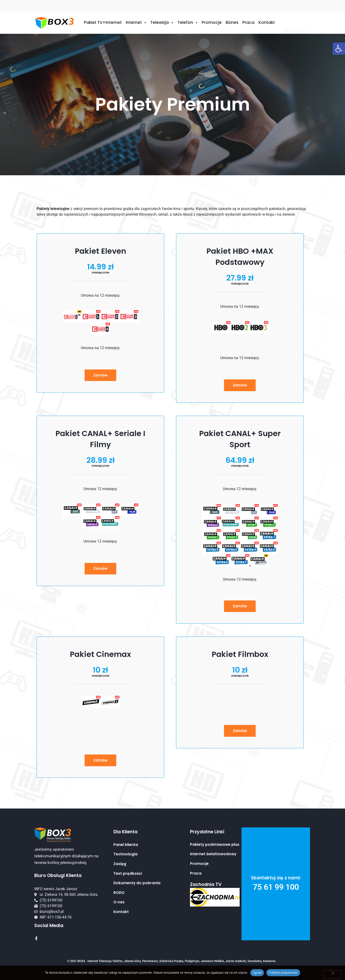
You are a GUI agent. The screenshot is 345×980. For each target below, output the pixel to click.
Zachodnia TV (206, 893)
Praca (248, 23)
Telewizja (162, 24)
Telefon (188, 24)
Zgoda (257, 973)
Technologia (125, 933)
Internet (136, 24)
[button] (339, 49)
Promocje (212, 23)
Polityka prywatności (283, 973)
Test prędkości (128, 953)
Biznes (232, 23)
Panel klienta (126, 924)
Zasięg (120, 943)
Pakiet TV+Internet (103, 23)
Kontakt (267, 23)
